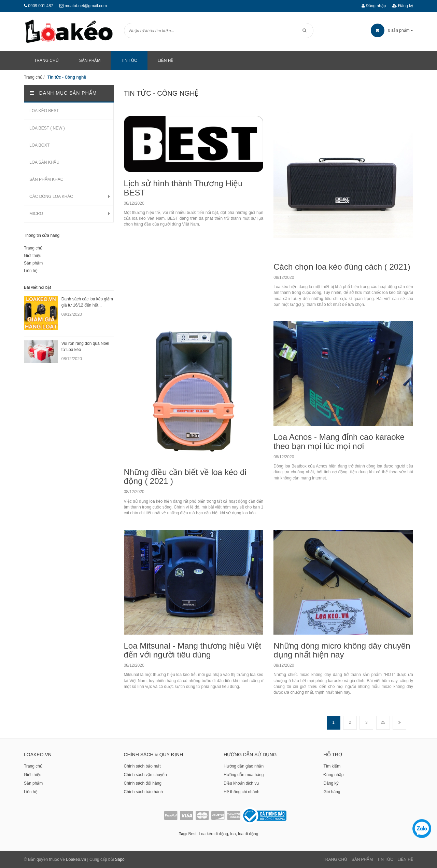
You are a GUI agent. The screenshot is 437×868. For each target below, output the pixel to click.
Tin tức (385, 859)
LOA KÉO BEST (44, 111)
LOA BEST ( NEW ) (47, 128)
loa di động (248, 834)
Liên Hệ (405, 859)
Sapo (120, 859)
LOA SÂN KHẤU (44, 162)
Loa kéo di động (213, 834)
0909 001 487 (40, 6)
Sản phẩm (33, 263)
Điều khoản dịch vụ (241, 783)
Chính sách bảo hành (143, 792)
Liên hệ (31, 271)
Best (192, 834)
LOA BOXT (39, 145)
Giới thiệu (33, 256)
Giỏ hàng (332, 792)
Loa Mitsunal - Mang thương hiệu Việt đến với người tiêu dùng (193, 650)
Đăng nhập (374, 6)
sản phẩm (392, 30)
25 (383, 722)
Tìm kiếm (332, 766)
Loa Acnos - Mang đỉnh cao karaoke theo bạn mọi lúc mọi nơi (339, 441)
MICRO (36, 214)
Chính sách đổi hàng (143, 783)
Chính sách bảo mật (142, 766)
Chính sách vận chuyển (145, 775)
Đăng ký (403, 6)
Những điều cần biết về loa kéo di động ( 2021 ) (185, 477)
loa (233, 834)
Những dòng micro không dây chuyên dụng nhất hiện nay (342, 650)
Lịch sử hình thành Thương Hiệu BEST (183, 188)
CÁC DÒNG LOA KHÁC (51, 196)
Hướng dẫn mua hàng (244, 775)
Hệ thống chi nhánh (242, 792)
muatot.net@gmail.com (86, 6)
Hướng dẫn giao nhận (244, 766)
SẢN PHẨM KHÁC (46, 179)
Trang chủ (33, 248)
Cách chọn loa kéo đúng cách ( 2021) (342, 267)
